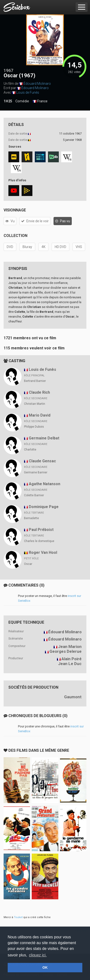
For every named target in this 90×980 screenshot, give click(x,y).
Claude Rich (39, 392)
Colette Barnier (34, 495)
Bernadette (31, 518)
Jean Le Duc (70, 664)
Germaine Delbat (44, 438)
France (40, 101)
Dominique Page (44, 507)
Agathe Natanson (45, 484)
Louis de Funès (28, 92)
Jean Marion (70, 647)
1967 (8, 70)
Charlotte (30, 450)
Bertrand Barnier (35, 381)
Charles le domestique (39, 541)
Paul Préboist (41, 530)
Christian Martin (35, 404)
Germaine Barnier (36, 472)
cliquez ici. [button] (38, 955)
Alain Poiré (72, 659)
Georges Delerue (66, 651)
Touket (18, 917)
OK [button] (45, 967)
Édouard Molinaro (37, 84)
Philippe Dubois (34, 427)
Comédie (22, 101)
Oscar (28, 564)
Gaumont (73, 697)
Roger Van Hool (43, 552)
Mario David (40, 415)
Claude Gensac (42, 461)
